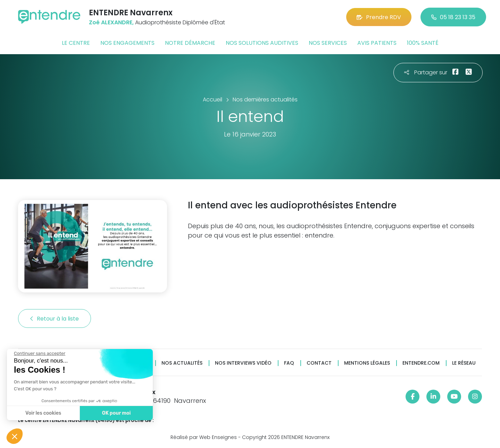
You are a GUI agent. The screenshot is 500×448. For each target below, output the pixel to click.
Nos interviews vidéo (243, 363)
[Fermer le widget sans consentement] (39, 354)
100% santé (423, 43)
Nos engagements (127, 43)
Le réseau (464, 363)
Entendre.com (421, 363)
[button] (15, 436)
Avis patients (377, 43)
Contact (319, 363)
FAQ (289, 363)
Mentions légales (367, 363)
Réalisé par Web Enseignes (204, 437)
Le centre (76, 43)
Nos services (328, 43)
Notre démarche (190, 43)
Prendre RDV (379, 17)
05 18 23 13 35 (453, 17)
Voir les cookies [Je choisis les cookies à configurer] (43, 413)
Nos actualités (182, 363)
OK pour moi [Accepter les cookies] (116, 413)
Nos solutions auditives (262, 43)
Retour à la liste (55, 319)
